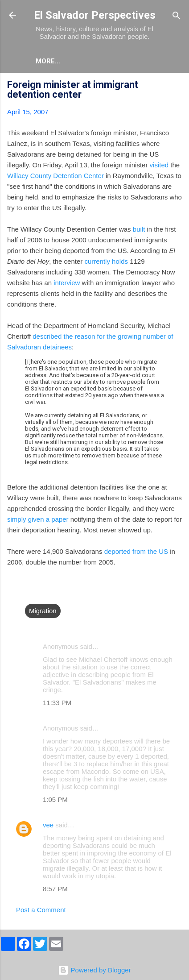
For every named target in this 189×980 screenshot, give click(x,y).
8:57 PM (55, 889)
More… (87, 61)
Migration (43, 611)
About (47, 61)
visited (159, 165)
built (139, 229)
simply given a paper (38, 519)
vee (48, 825)
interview (67, 283)
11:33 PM (57, 703)
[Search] (177, 16)
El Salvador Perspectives (95, 15)
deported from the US (136, 551)
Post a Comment (41, 910)
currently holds (106, 261)
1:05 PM (55, 799)
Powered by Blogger (94, 970)
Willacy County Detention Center (55, 176)
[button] (177, 86)
